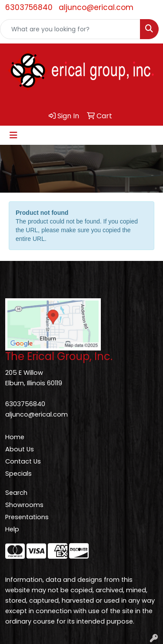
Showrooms (24, 505)
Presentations (27, 517)
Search (16, 493)
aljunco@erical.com (96, 7)
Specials (18, 474)
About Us (20, 449)
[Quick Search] (70, 29)
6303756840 (29, 7)
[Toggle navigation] (13, 135)
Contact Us (23, 461)
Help (12, 529)
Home (15, 437)
